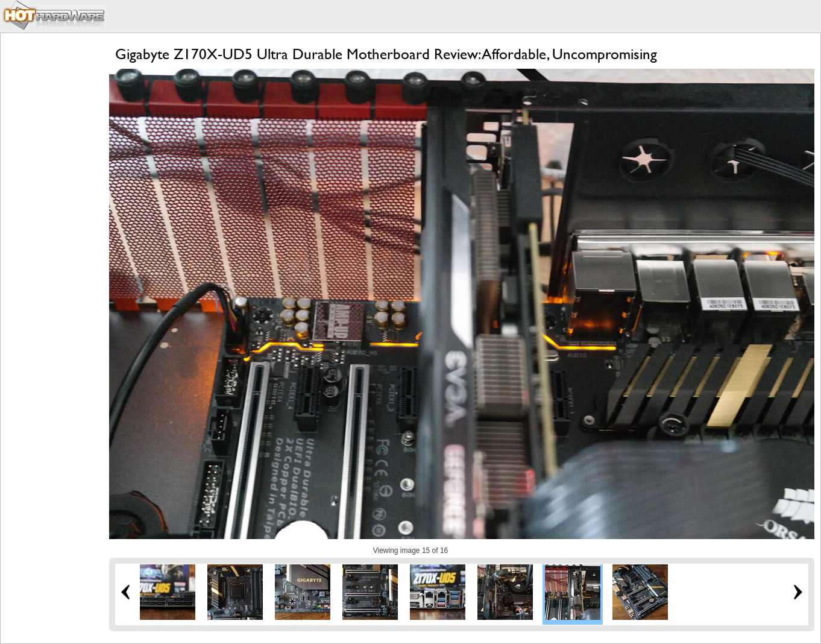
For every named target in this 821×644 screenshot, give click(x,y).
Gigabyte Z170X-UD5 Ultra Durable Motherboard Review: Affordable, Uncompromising (386, 54)
